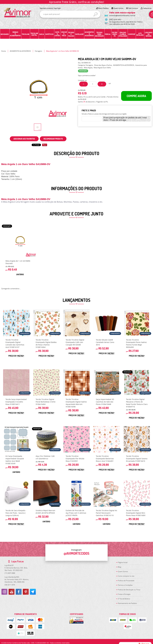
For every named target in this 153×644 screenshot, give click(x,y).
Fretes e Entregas (124, 594)
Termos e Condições (125, 585)
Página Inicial (123, 562)
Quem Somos (123, 571)
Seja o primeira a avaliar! (87, 75)
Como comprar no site (126, 576)
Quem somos (118, 8)
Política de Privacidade (126, 581)
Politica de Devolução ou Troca (129, 590)
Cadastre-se (147, 8)
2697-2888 (10, 573)
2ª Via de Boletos (124, 599)
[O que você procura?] (96, 14)
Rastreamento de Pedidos (127, 603)
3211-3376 (10, 585)
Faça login (57, 8)
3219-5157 (115, 20)
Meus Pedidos (103, 8)
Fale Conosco (133, 8)
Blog (120, 567)
